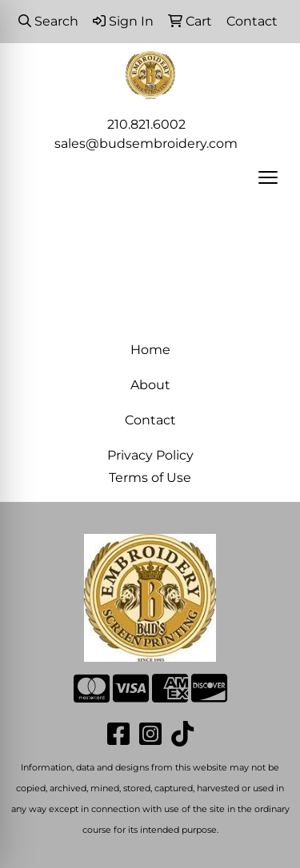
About (150, 385)
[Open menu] (268, 177)
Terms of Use (150, 478)
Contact (150, 420)
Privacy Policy (150, 455)
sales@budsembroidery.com (146, 143)
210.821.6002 (146, 124)
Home (150, 350)
